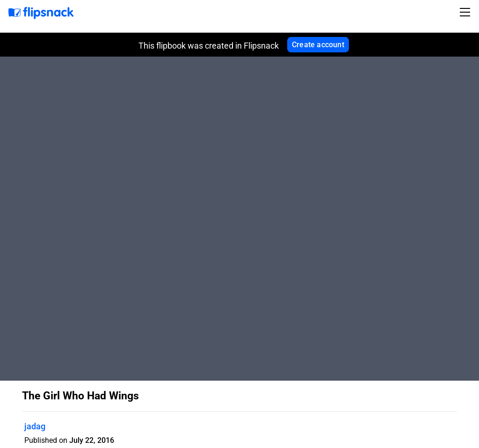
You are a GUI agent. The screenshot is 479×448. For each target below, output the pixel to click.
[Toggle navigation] (466, 12)
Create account (318, 45)
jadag (35, 426)
